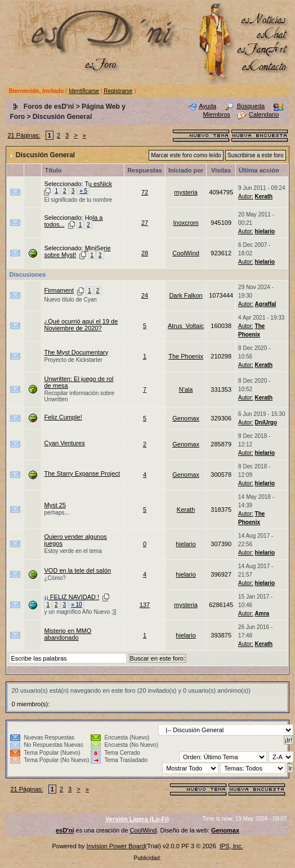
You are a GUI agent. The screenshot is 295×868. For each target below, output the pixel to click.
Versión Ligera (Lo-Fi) (137, 819)
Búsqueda (251, 106)
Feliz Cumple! (63, 417)
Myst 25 (55, 505)
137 (145, 605)
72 (145, 192)
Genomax (186, 418)
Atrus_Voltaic (186, 326)
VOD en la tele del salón (77, 570)
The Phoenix (186, 356)
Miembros (216, 114)
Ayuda (207, 106)
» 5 (83, 191)
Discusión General (62, 117)
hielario (265, 231)
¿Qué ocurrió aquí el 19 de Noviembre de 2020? (81, 325)
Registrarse (118, 91)
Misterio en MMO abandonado (68, 634)
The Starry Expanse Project (82, 473)
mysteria (186, 192)
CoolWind (186, 253)
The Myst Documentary (76, 352)
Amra (262, 614)
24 (145, 295)
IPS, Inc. (231, 846)
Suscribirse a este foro (256, 155)
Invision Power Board (116, 846)
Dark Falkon (186, 295)
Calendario (264, 114)
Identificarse (84, 91)
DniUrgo (266, 422)
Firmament (59, 290)
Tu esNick (98, 184)
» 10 (76, 604)
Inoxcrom (186, 223)
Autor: (246, 196)
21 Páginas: (24, 135)
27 (145, 223)
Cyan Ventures (64, 443)
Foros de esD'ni (49, 107)
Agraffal (266, 304)
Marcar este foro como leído (186, 155)
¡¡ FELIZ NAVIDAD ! (71, 597)
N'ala (186, 389)
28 (145, 253)
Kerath (264, 196)
